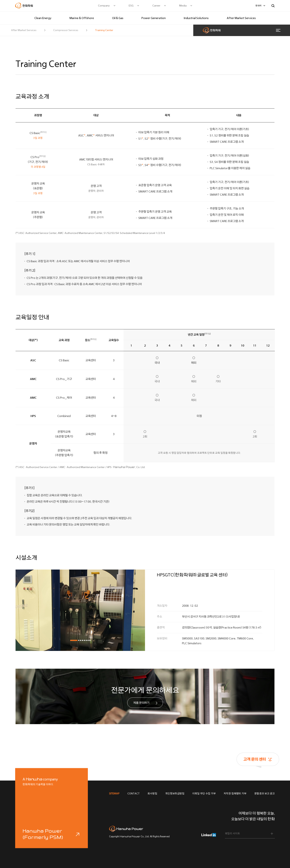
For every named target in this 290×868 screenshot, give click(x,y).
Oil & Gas (118, 18)
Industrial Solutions (196, 18)
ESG (131, 6)
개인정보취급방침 (175, 794)
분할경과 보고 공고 (264, 794)
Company (104, 6)
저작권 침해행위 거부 (235, 794)
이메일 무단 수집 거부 (204, 794)
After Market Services (241, 18)
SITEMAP (114, 793)
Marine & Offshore (82, 18)
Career (156, 6)
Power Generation (154, 18)
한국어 (258, 6)
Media (183, 6)
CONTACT (134, 794)
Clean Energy (43, 18)
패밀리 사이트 (232, 834)
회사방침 (152, 794)
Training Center (104, 30)
